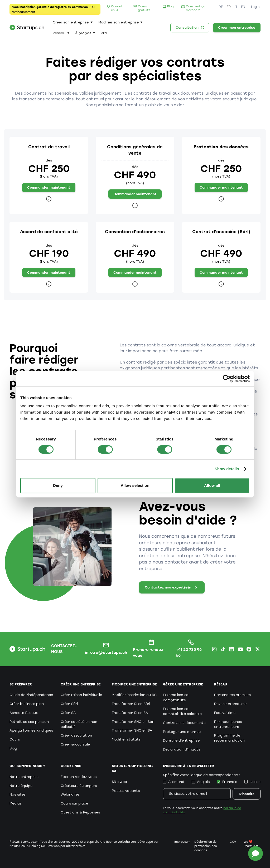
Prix (104, 33)
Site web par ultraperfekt (66, 846)
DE (221, 7)
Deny (58, 485)
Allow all (212, 485)
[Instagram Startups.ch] (214, 649)
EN (243, 7)
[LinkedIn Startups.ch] (232, 649)
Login (255, 7)
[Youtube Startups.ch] (240, 649)
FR (229, 7)
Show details (227, 469)
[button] (73, 22)
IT (236, 7)
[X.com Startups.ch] (258, 649)
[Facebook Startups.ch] (249, 649)
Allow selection (135, 485)
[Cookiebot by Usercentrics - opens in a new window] (227, 379)
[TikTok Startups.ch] (223, 649)
